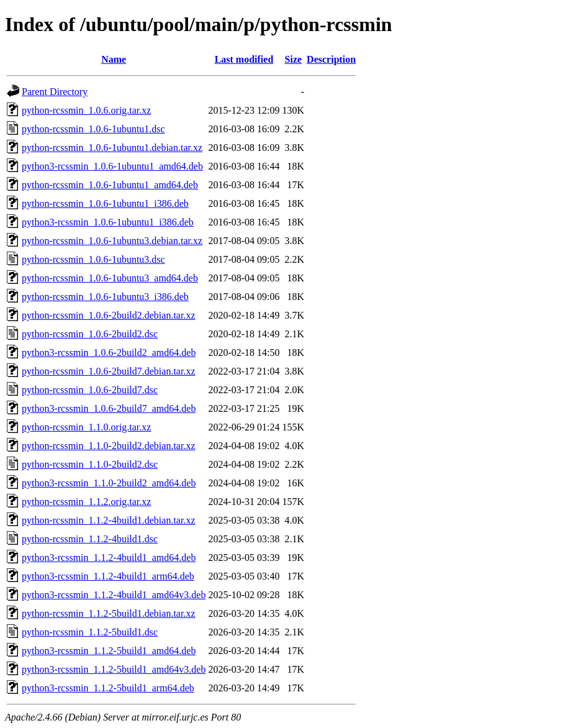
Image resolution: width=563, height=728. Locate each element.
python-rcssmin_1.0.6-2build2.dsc (90, 334)
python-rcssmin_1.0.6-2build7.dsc (90, 390)
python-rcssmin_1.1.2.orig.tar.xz (86, 502)
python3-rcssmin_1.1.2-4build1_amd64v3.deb (114, 595)
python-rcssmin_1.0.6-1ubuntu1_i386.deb (105, 203)
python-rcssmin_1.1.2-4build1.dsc (90, 539)
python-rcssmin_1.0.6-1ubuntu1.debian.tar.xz (112, 148)
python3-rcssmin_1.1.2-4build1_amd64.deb (109, 557)
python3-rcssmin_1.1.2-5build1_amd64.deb (109, 651)
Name (114, 59)
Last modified (244, 59)
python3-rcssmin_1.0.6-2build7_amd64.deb (109, 408)
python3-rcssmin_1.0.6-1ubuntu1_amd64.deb (112, 166)
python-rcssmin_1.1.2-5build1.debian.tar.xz (109, 613)
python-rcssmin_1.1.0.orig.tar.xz (86, 427)
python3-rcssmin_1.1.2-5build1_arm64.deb (108, 688)
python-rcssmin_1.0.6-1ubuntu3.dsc (93, 259)
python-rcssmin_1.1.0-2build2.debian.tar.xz (109, 446)
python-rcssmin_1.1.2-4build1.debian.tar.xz (109, 520)
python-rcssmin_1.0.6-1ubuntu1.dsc (93, 129)
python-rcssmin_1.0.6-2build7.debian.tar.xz (109, 371)
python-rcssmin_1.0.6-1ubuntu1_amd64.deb (110, 185)
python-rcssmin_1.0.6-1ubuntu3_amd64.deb (110, 278)
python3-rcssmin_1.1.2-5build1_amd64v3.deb (114, 669)
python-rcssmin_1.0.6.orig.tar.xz (86, 110)
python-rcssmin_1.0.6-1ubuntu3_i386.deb (105, 297)
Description (331, 59)
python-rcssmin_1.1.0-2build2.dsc (90, 464)
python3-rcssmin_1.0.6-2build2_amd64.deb (109, 353)
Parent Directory (55, 92)
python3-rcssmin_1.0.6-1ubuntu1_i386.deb (108, 222)
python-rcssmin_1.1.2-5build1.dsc (90, 632)
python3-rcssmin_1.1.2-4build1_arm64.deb (108, 576)
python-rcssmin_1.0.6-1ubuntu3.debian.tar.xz (112, 241)
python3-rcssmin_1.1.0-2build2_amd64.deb (109, 483)
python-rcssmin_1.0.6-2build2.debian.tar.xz (109, 315)
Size (294, 59)
